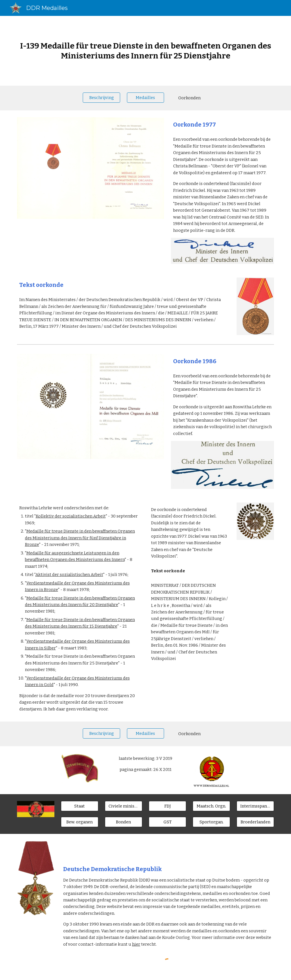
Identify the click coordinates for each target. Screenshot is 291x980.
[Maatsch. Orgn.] (211, 806)
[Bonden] (124, 822)
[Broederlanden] (255, 822)
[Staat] (80, 806)
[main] (146, 51)
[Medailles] (146, 97)
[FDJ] (167, 806)
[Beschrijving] (101, 97)
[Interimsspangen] (255, 806)
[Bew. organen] (80, 822)
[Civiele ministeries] (124, 806)
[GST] (167, 822)
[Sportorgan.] (211, 822)
